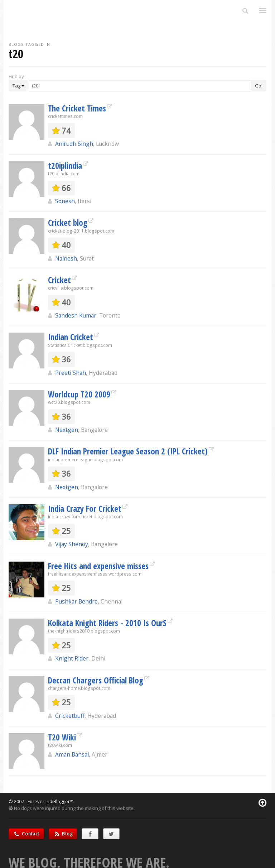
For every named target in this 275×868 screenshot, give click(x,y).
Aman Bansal (72, 754)
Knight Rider (72, 658)
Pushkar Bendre (76, 601)
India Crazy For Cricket (85, 509)
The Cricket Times (77, 108)
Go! (259, 86)
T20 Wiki (62, 737)
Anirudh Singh (74, 144)
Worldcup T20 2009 (79, 394)
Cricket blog (68, 223)
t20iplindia (65, 166)
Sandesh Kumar (76, 315)
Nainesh (66, 258)
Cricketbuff (70, 716)
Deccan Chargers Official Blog (96, 680)
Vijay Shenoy (72, 544)
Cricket (59, 280)
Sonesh (65, 201)
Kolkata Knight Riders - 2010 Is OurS (107, 623)
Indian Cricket (71, 337)
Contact (26, 834)
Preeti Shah (71, 373)
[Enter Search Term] (140, 86)
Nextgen (67, 430)
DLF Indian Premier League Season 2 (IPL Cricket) (128, 451)
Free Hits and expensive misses (98, 566)
